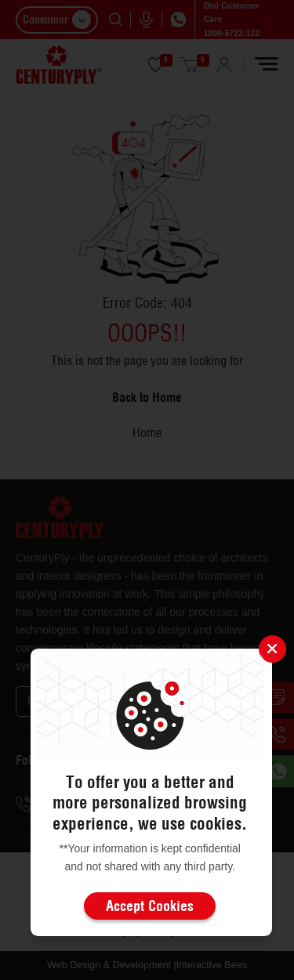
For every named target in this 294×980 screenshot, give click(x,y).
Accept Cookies (150, 906)
